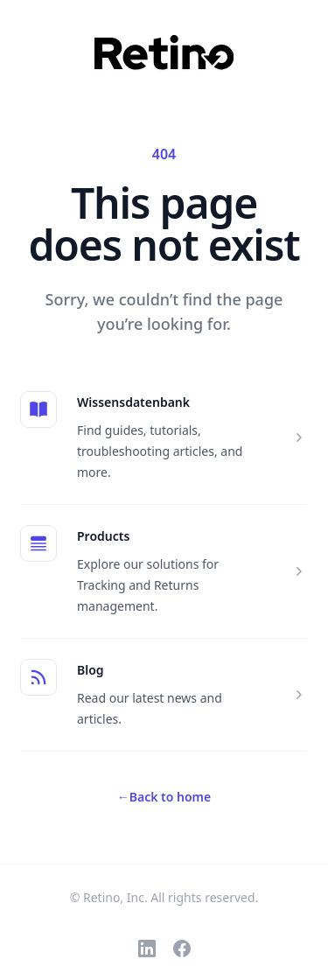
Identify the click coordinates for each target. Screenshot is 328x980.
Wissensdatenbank (133, 402)
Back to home (164, 797)
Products (103, 536)
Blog (91, 670)
